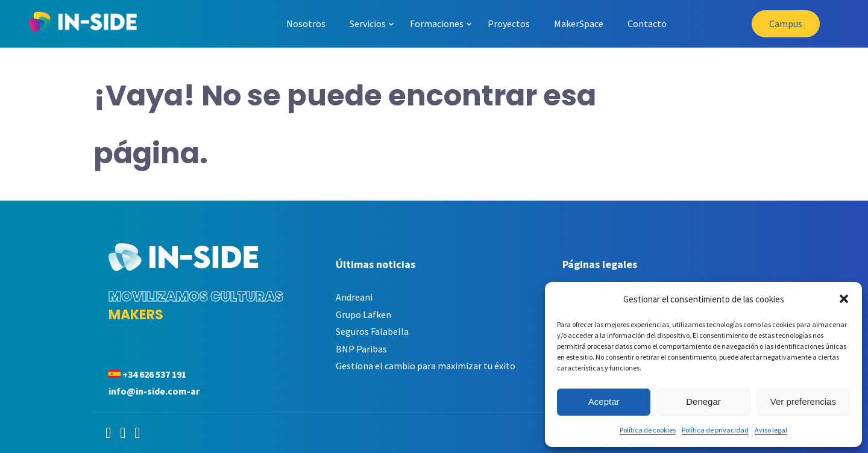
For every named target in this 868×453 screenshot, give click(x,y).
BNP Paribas (361, 349)
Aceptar (604, 401)
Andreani (354, 297)
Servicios (368, 23)
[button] (844, 299)
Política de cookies (648, 430)
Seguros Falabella (372, 331)
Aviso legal (771, 430)
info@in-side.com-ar (154, 391)
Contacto (647, 23)
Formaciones (437, 23)
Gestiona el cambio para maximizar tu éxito (426, 366)
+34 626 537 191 (154, 374)
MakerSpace (579, 23)
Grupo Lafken (363, 314)
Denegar (703, 401)
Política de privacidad (715, 430)
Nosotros (306, 23)
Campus (786, 23)
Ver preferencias (803, 401)
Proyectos (509, 23)
